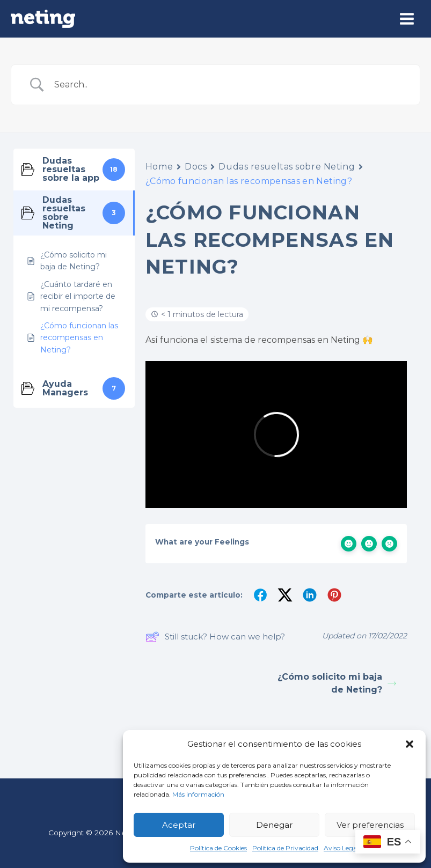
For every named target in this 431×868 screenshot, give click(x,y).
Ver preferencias (370, 825)
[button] (410, 744)
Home (159, 167)
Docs (196, 167)
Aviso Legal (341, 848)
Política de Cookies (218, 848)
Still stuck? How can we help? (215, 637)
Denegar (274, 825)
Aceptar (179, 825)
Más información (198, 794)
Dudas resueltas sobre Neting (287, 167)
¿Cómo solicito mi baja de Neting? (337, 683)
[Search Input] (229, 85)
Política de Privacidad (285, 848)
